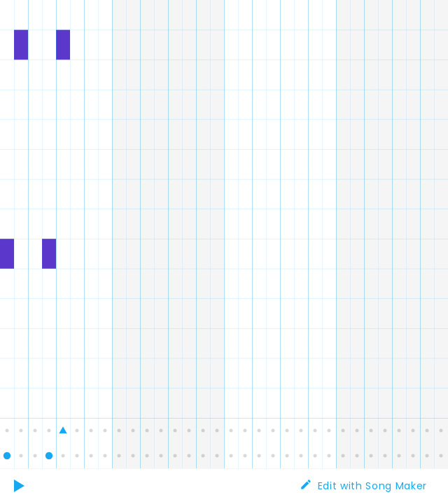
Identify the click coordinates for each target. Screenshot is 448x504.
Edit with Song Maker (372, 486)
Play (21, 486)
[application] (224, 234)
